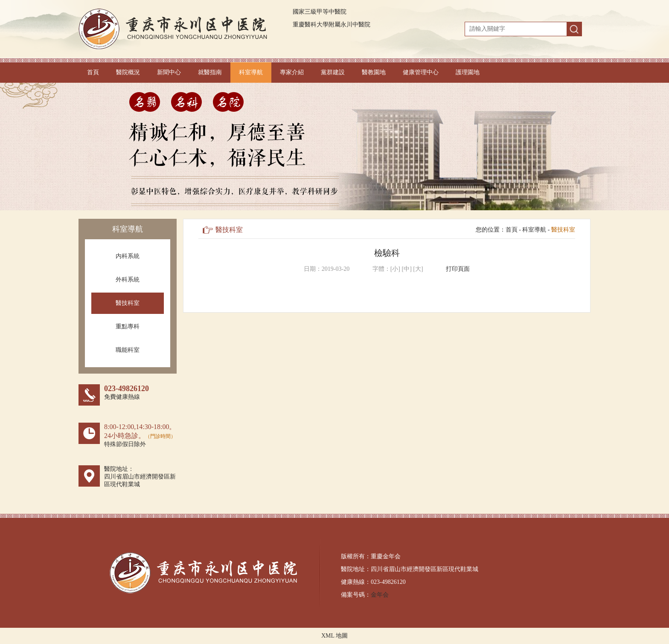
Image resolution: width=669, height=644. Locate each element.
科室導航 (251, 72)
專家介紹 (292, 72)
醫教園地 (374, 72)
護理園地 (468, 72)
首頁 (93, 72)
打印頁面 (458, 269)
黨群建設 (333, 72)
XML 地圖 (334, 636)
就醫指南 (210, 72)
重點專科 (128, 326)
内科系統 (128, 256)
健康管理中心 (421, 72)
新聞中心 (169, 72)
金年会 (380, 595)
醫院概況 (128, 72)
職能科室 (128, 350)
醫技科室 (128, 303)
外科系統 (128, 280)
